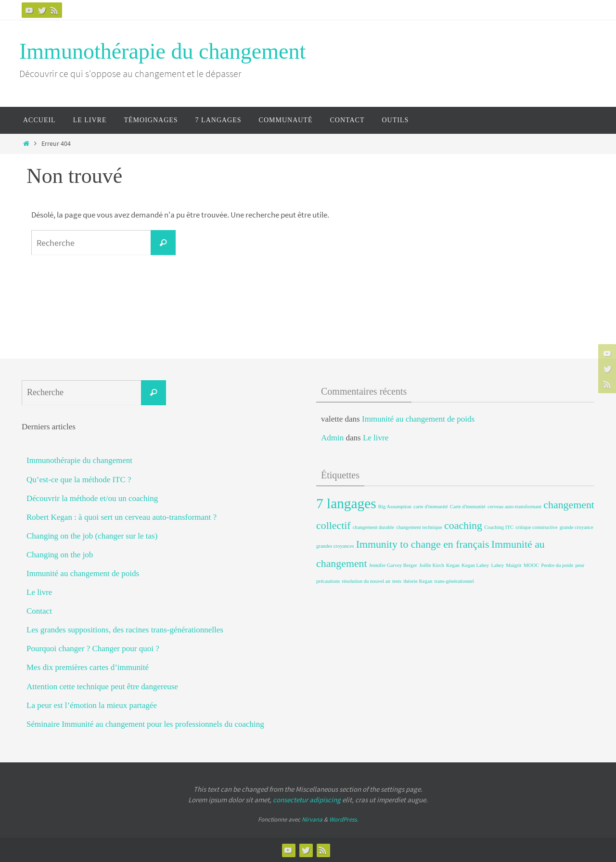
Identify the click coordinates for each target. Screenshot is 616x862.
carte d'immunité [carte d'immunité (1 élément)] (430, 507)
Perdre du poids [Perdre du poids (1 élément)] (557, 565)
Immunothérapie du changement (162, 51)
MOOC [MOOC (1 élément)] (531, 565)
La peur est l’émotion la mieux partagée (92, 705)
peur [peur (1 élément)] (580, 565)
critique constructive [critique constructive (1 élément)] (536, 527)
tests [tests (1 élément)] (397, 581)
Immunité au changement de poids (83, 573)
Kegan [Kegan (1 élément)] (453, 565)
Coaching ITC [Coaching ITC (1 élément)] (499, 527)
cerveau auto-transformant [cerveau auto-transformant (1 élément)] (514, 507)
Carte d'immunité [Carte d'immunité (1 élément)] (468, 507)
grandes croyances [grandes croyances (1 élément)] (335, 546)
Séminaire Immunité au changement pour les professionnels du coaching (145, 724)
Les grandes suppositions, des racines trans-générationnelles (125, 630)
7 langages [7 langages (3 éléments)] (346, 503)
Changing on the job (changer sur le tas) (92, 536)
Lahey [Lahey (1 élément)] (497, 565)
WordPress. (344, 819)
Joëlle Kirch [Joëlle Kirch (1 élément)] (432, 565)
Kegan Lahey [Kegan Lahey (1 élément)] (475, 565)
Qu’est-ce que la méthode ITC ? (79, 480)
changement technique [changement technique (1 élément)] (419, 527)
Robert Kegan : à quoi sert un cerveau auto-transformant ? (122, 517)
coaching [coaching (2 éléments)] (463, 526)
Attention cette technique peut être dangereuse (102, 687)
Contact (39, 611)
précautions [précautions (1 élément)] (328, 581)
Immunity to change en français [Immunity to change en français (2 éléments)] (423, 544)
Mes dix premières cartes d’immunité (88, 667)
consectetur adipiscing (307, 800)
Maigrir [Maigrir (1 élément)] (514, 565)
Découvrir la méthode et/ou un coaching (92, 498)
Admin (332, 438)
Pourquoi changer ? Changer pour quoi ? (93, 649)
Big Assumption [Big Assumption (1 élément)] (395, 507)
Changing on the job (60, 555)
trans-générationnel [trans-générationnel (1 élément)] (454, 581)
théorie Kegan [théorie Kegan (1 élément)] (418, 581)
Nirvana (312, 819)
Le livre (39, 592)
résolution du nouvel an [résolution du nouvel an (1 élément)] (366, 581)
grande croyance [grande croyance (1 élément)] (577, 527)
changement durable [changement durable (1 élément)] (373, 527)
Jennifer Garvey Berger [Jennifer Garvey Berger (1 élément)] (393, 565)
